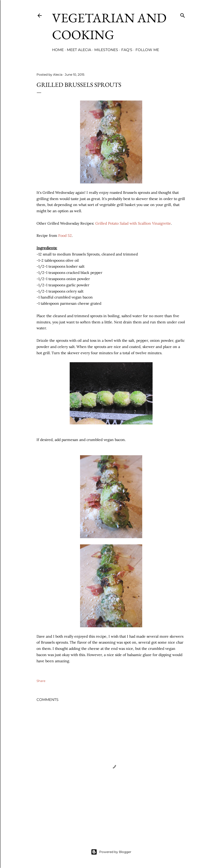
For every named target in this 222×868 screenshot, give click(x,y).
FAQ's (127, 50)
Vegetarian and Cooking (109, 26)
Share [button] (41, 681)
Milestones (106, 50)
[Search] (183, 14)
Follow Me (147, 50)
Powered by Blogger (111, 852)
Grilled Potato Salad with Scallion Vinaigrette (133, 223)
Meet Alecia (79, 50)
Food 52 (65, 236)
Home (58, 50)
